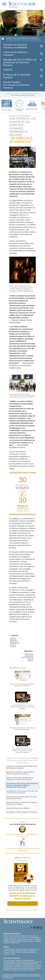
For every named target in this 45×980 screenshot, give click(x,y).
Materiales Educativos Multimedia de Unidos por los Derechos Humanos (20, 779)
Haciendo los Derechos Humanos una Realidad (15, 46)
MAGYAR (24, 940)
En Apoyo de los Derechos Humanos (17, 76)
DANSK (6, 938)
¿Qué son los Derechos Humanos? (15, 54)
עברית (19, 938)
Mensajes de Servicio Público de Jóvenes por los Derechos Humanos (20, 62)
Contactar (6, 954)
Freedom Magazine (28, 965)
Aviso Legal (9, 977)
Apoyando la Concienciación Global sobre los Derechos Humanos (22, 767)
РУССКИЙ (31, 938)
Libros (13, 952)
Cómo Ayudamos (7, 110)
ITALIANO (6, 943)
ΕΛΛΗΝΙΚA (37, 941)
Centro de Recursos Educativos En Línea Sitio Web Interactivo (22, 798)
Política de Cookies (28, 976)
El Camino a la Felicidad (19, 105)
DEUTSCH (18, 940)
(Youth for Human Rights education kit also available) (23, 910)
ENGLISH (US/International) (12, 936)
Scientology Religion (9, 962)
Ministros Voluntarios (22, 951)
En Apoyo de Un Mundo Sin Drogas (23, 967)
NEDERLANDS (9, 940)
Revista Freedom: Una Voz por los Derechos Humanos (16, 85)
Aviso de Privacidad (15, 976)
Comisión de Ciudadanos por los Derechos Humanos (19, 970)
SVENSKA (37, 940)
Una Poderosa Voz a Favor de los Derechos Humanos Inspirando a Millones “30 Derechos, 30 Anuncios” (22, 785)
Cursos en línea (21, 952)
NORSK (30, 940)
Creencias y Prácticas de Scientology (27, 949)
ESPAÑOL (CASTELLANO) (25, 941)
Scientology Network (28, 960)
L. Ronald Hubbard (9, 949)
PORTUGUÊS (15, 943)
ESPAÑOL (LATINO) (9, 941)
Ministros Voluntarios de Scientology (20, 964)
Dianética (18, 960)
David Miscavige (21, 962)
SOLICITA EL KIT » (22, 903)
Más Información (31, 952)
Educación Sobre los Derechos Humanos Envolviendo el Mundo (22, 803)
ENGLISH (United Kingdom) (29, 936)
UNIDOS (8, 70)
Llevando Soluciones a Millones (18, 808)
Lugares (13, 954)
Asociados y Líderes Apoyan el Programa (22, 812)
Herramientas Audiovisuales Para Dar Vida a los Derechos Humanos (22, 792)
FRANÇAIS (13, 938)
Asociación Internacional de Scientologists (21, 964)
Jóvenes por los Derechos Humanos (29, 968)
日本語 (25, 938)
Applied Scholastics (32, 104)
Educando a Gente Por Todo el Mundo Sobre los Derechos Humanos (20, 773)
